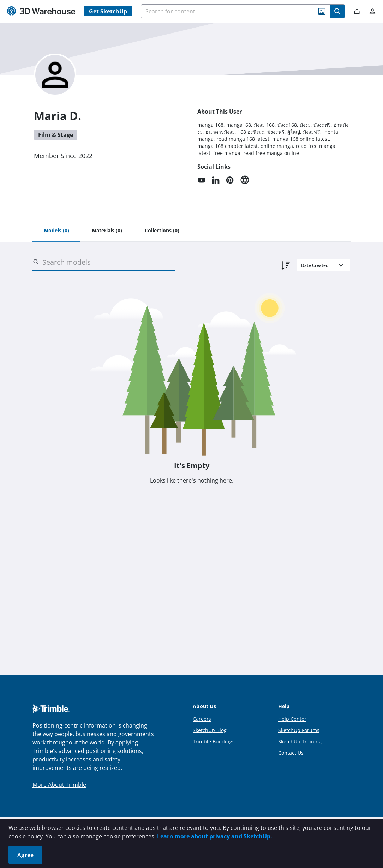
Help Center (292, 719)
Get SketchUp (108, 11)
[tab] (56, 231)
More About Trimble (59, 785)
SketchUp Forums (299, 730)
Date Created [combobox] (315, 265)
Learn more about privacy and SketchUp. (215, 836)
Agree (25, 855)
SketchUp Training (300, 741)
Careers (202, 719)
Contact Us (291, 753)
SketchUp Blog (210, 730)
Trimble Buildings (214, 741)
